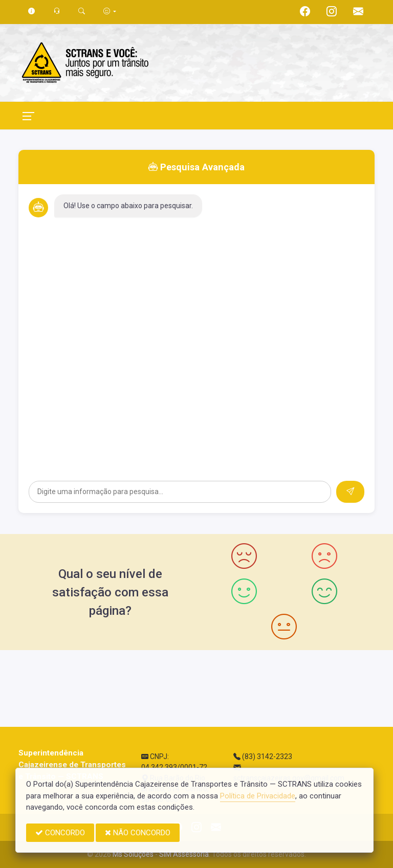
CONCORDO (60, 833)
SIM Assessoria (184, 854)
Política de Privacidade (258, 796)
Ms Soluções (133, 854)
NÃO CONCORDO (138, 833)
